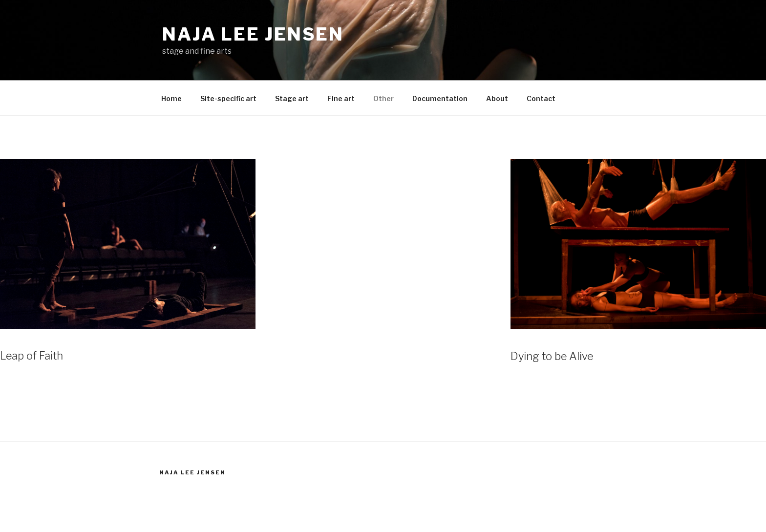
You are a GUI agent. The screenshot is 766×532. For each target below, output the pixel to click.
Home (171, 98)
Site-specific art (228, 98)
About (497, 98)
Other (383, 98)
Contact (541, 98)
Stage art (292, 98)
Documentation (440, 98)
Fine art (341, 98)
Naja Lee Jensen (253, 34)
